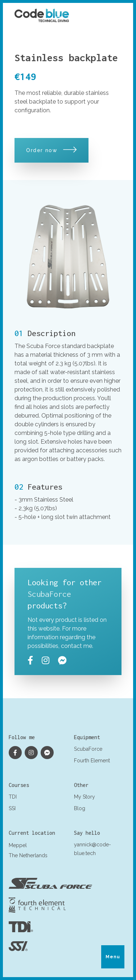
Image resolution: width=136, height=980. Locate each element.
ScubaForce (49, 594)
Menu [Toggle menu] (113, 957)
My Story (85, 797)
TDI (13, 797)
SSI (12, 808)
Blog (80, 808)
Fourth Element (92, 761)
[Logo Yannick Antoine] (42, 15)
